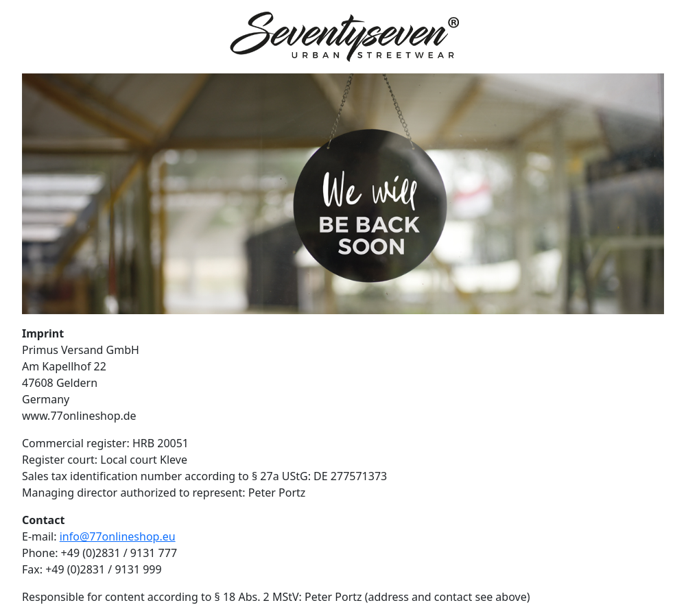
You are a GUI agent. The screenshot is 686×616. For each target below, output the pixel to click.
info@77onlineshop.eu (118, 536)
